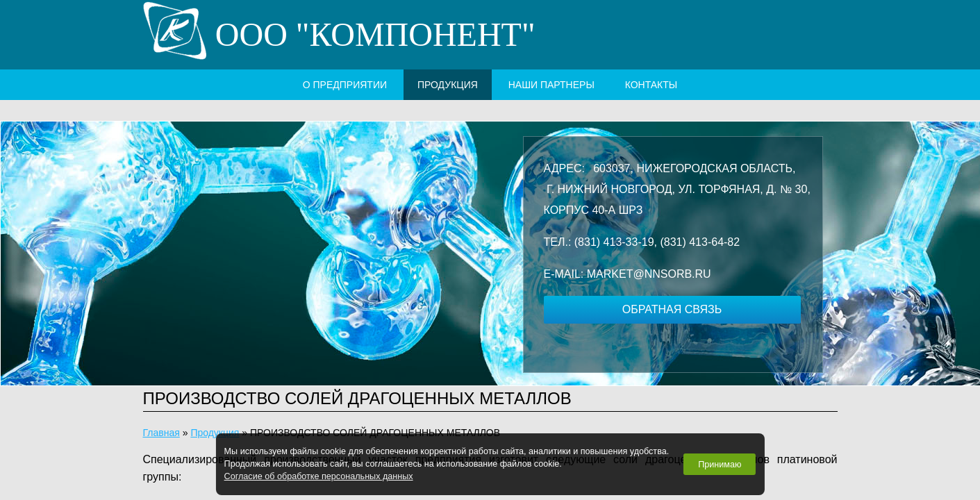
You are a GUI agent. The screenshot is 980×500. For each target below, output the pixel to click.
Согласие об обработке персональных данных (319, 476)
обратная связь (672, 309)
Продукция (448, 85)
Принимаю (720, 465)
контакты (651, 85)
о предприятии (345, 85)
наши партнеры (551, 85)
